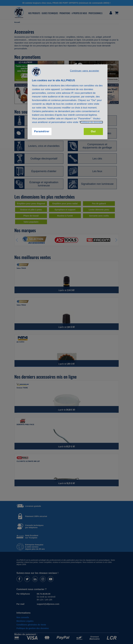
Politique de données (92, 122)
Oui (93, 131)
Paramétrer (42, 131)
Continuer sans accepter (85, 71)
